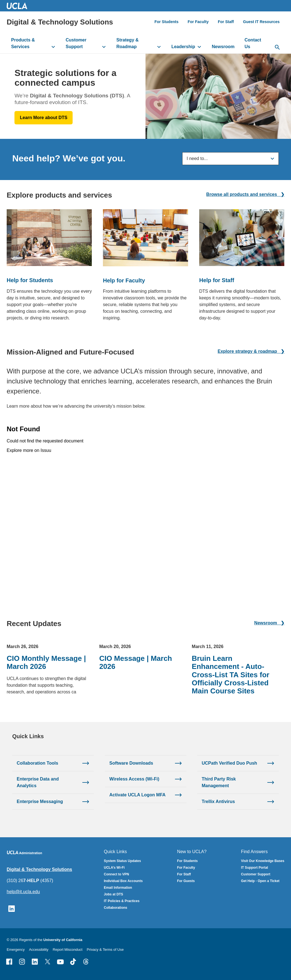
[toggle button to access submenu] (53, 47)
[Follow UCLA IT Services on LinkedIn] (12, 908)
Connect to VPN (116, 874)
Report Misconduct (68, 950)
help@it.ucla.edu (23, 892)
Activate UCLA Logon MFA (137, 795)
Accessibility (39, 950)
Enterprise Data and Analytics (38, 782)
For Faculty (198, 22)
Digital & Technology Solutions (60, 22)
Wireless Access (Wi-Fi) (134, 779)
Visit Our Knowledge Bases (263, 861)
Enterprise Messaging (40, 801)
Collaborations (115, 908)
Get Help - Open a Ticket (260, 881)
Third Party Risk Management (219, 782)
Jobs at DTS (113, 894)
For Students (166, 22)
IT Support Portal (254, 868)
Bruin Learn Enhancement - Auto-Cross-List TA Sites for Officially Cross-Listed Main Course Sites (230, 675)
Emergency (16, 950)
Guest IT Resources (262, 22)
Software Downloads (131, 763)
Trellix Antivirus (218, 801)
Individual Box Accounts (123, 881)
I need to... (197, 158)
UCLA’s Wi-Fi (114, 868)
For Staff (226, 22)
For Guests (186, 881)
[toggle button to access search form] (278, 48)
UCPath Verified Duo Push (229, 763)
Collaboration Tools (37, 763)
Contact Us (253, 43)
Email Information (118, 888)
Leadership (183, 47)
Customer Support (76, 43)
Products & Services (23, 43)
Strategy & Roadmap (127, 43)
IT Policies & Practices (122, 901)
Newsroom (223, 47)
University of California (63, 940)
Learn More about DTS (44, 118)
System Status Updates (122, 861)
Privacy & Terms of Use (105, 950)
